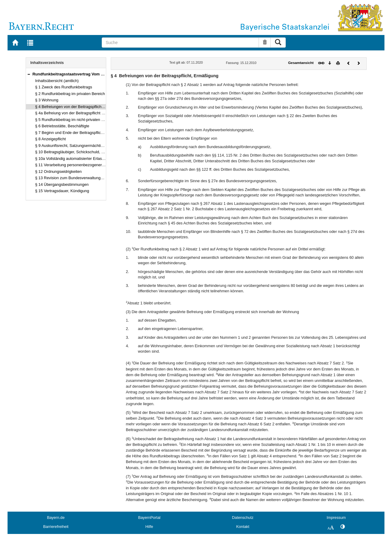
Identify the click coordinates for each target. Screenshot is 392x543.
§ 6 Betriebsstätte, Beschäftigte (62, 126)
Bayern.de (56, 518)
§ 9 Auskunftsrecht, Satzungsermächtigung (72, 146)
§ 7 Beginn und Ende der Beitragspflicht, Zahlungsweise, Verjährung (94, 133)
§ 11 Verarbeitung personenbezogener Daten (74, 165)
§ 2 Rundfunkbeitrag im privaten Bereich (70, 94)
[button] (29, 74)
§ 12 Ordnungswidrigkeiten (59, 171)
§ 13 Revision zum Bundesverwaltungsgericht (75, 178)
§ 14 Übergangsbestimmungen (62, 184)
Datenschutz (243, 518)
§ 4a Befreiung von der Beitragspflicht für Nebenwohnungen (87, 113)
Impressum (336, 518)
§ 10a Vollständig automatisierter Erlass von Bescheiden (84, 159)
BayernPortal (149, 518)
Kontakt (243, 527)
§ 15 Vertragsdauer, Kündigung (62, 191)
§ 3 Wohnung (47, 100)
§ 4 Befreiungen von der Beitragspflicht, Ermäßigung (81, 107)
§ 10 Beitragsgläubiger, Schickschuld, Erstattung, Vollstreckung (90, 152)
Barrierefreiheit (56, 527)
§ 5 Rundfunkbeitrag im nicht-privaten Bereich (75, 120)
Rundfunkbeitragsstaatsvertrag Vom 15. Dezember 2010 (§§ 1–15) (93, 74)
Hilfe (149, 527)
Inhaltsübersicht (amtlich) (57, 81)
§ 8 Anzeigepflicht (51, 139)
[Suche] (180, 43)
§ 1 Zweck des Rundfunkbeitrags (64, 87)
